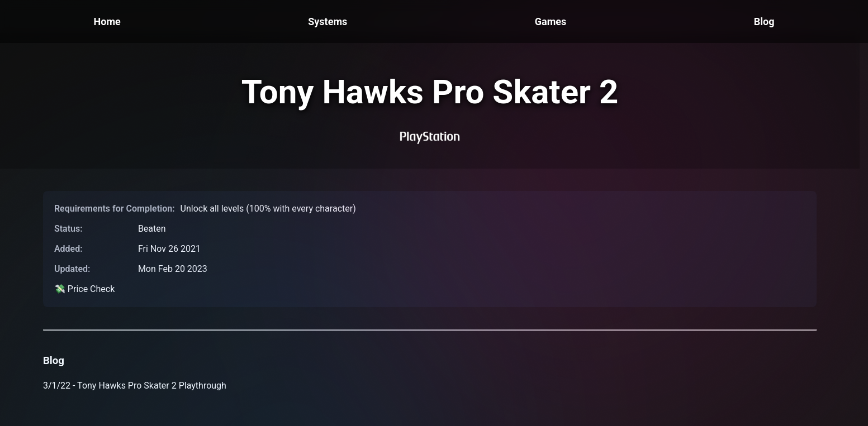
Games (551, 21)
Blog (764, 21)
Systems (328, 21)
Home (107, 21)
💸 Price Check (84, 289)
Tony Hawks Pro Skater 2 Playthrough (152, 386)
